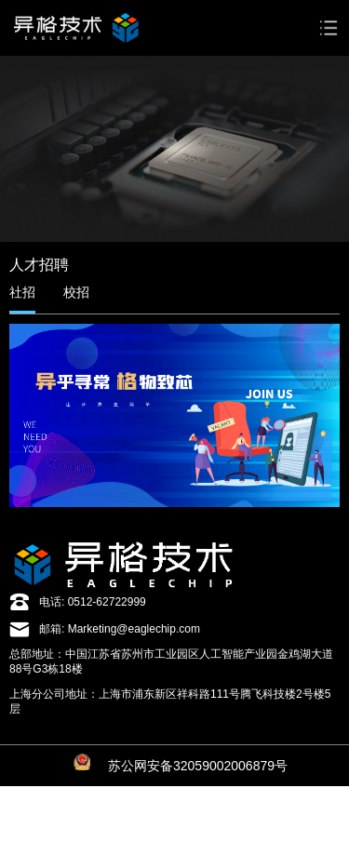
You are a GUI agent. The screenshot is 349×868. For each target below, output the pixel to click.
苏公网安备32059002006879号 (198, 766)
